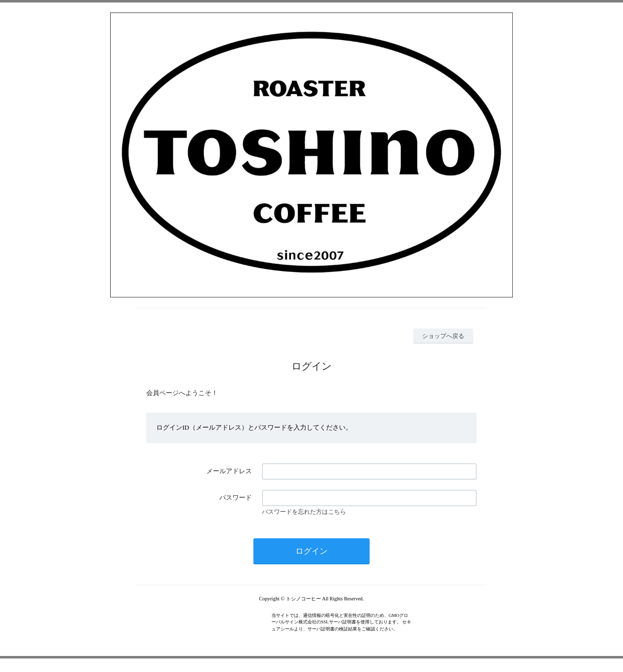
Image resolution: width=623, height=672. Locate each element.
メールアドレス (229, 471)
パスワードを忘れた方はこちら (304, 512)
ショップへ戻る (443, 336)
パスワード (236, 497)
